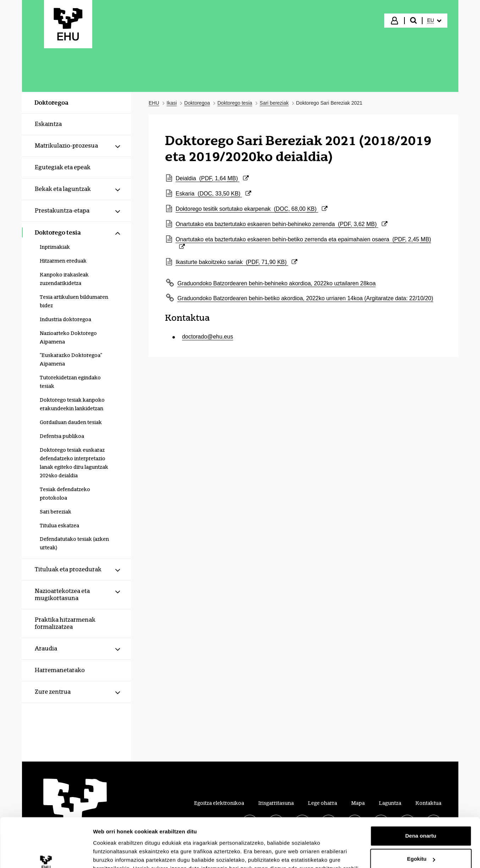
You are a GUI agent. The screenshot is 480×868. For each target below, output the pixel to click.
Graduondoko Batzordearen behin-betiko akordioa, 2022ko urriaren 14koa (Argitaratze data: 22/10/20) (305, 298)
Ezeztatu (421, 840)
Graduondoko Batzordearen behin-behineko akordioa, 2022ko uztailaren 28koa (277, 283)
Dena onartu (421, 793)
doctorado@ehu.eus (208, 337)
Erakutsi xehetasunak (121, 854)
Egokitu (421, 816)
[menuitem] (434, 21)
